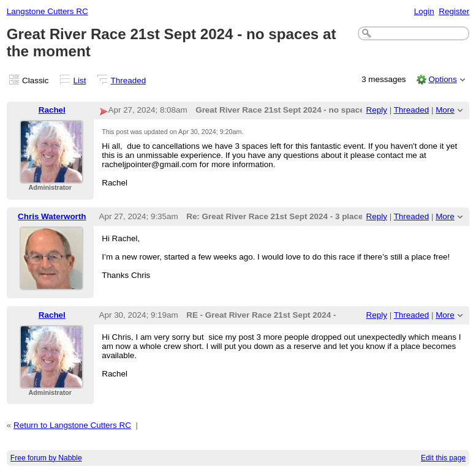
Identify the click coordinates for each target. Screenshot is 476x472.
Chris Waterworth (52, 216)
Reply (377, 110)
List (80, 81)
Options (442, 79)
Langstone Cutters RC (47, 11)
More (445, 110)
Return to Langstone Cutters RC (72, 425)
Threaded (129, 81)
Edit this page (443, 458)
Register (454, 11)
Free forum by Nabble (46, 458)
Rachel (52, 110)
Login (424, 11)
